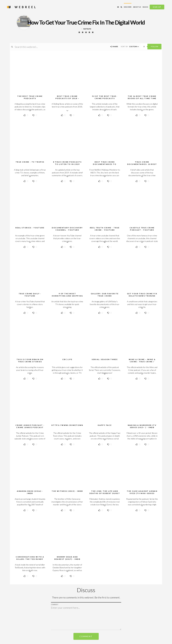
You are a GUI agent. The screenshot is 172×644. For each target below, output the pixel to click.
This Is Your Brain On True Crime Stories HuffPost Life (30, 362)
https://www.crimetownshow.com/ (74, 425)
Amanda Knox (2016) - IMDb (30, 492)
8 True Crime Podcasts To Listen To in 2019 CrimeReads (67, 164)
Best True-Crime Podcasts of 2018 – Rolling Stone (67, 98)
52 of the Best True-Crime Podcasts (105, 97)
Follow (155, 46)
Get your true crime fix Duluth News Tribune (142, 295)
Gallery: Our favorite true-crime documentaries (105, 296)
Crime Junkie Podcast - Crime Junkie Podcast (30, 426)
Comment (86, 636)
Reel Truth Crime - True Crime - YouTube (105, 229)
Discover (128, 7)
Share (114, 46)
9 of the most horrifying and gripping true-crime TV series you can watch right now (67, 297)
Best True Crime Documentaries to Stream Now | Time (105, 164)
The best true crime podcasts (30, 97)
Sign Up (157, 7)
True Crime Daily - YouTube (30, 295)
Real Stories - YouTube (30, 228)
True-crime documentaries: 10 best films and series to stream (142, 165)
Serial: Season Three (105, 359)
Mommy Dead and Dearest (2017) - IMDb (67, 558)
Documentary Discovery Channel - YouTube (67, 229)
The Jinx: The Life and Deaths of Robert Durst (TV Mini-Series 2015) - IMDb (105, 494)
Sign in (145, 7)
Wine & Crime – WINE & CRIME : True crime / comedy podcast (142, 362)
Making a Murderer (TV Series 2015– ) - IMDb (142, 426)
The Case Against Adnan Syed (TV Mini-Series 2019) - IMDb (142, 493)
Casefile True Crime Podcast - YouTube (142, 229)
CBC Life (67, 359)
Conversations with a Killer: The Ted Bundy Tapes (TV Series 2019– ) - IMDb (30, 560)
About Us (137, 7)
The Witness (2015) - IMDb (67, 491)
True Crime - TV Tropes (30, 162)
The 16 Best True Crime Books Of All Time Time (142, 97)
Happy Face (105, 425)
